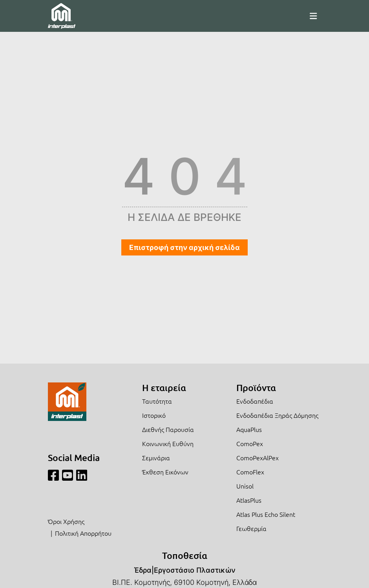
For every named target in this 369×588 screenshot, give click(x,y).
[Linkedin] (82, 475)
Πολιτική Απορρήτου (83, 533)
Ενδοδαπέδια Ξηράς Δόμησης (277, 415)
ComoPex (250, 443)
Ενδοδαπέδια (255, 401)
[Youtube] (68, 475)
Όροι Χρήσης (66, 521)
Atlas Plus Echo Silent (266, 514)
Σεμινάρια (156, 458)
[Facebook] (53, 475)
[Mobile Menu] (313, 16)
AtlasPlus (249, 500)
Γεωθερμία (251, 528)
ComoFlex (250, 472)
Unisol (245, 486)
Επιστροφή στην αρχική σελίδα (184, 247)
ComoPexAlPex (258, 458)
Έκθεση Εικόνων (165, 472)
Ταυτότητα (157, 401)
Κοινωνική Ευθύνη (168, 443)
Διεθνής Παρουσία (168, 429)
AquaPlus (249, 429)
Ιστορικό (154, 415)
